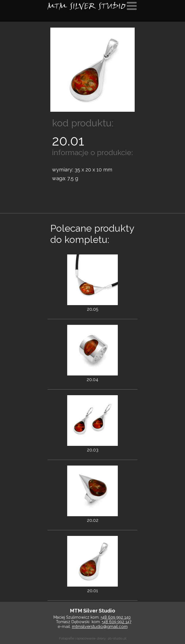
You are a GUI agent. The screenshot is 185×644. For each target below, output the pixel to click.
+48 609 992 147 (117, 622)
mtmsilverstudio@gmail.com (100, 627)
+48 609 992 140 (116, 617)
